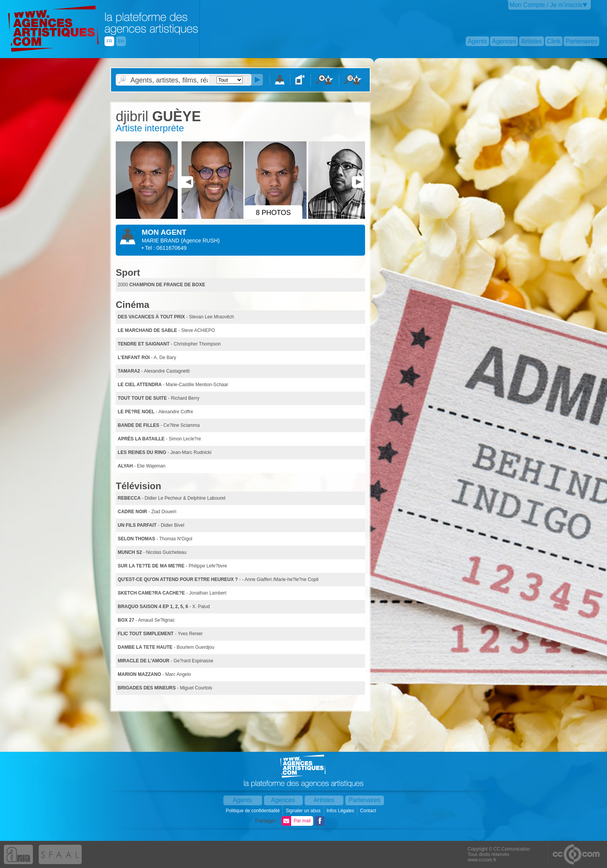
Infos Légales (341, 811)
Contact (369, 811)
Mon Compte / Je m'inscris (546, 5)
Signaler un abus (304, 811)
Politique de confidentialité (253, 811)
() (200, 241)
